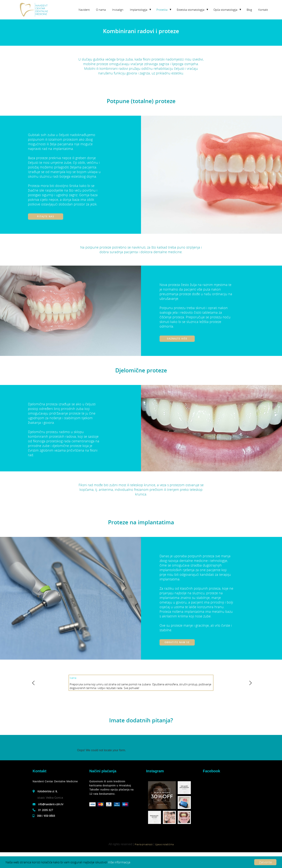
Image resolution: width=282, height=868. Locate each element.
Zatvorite (265, 862)
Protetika (162, 10)
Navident (84, 10)
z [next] (249, 683)
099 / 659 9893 (46, 816)
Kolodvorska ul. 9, (47, 791)
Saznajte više (177, 339)
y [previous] (33, 683)
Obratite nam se (177, 642)
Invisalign (118, 10)
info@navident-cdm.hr (51, 804)
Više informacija (119, 862)
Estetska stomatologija (191, 10)
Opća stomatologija (225, 10)
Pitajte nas (46, 216)
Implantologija (139, 10)
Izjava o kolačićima (164, 844)
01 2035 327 (46, 810)
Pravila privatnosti (144, 844)
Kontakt (263, 10)
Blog (249, 10)
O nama (101, 10)
